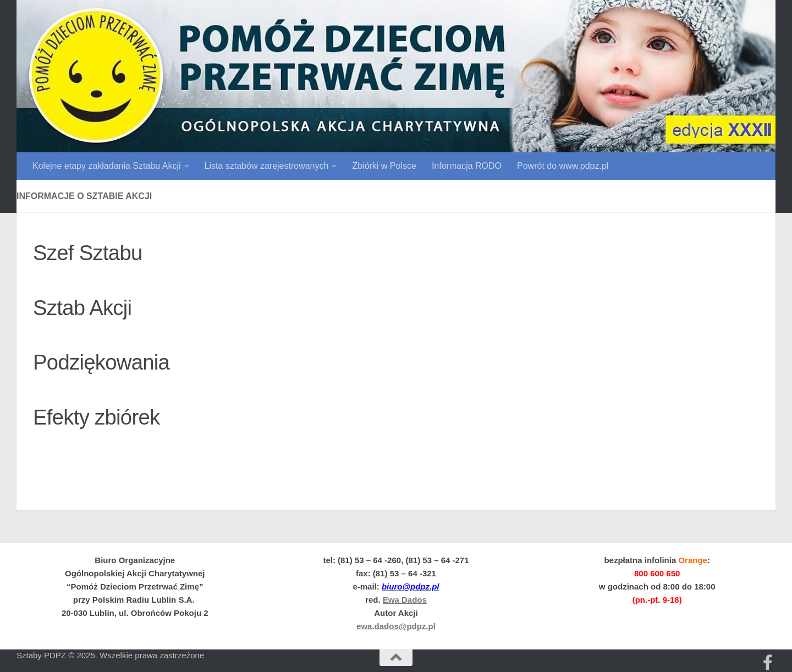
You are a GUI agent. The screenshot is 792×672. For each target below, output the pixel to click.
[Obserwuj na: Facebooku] (768, 663)
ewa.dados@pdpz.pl (396, 626)
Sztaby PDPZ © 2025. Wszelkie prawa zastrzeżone (110, 655)
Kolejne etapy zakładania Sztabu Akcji (107, 166)
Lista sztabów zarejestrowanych (267, 166)
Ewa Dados (405, 600)
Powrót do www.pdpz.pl (563, 166)
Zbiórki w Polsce (384, 166)
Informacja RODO (467, 166)
